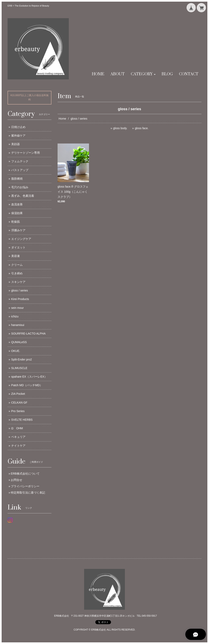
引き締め (17, 273)
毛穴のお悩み (20, 187)
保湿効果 (17, 213)
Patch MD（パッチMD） (27, 385)
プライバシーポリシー (25, 486)
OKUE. (16, 351)
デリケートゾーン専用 (26, 153)
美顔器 (16, 144)
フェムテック (20, 161)
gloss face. (142, 128)
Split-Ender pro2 (22, 359)
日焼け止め (18, 127)
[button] (143, 74)
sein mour (17, 308)
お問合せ (17, 480)
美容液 (16, 256)
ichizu (15, 316)
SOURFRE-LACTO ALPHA (28, 334)
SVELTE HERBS (22, 420)
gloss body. (120, 128)
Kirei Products (20, 299)
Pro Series (18, 411)
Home (62, 119)
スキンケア (18, 282)
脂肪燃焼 (17, 179)
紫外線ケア (18, 136)
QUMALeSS (19, 342)
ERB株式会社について (25, 474)
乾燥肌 (16, 222)
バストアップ (20, 170)
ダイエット (18, 247)
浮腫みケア (18, 230)
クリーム (17, 265)
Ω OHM (17, 428)
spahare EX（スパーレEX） (29, 377)
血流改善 (17, 204)
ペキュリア (18, 437)
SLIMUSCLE (19, 368)
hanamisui (18, 325)
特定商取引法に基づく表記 (28, 493)
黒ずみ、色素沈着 (23, 196)
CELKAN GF (19, 403)
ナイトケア (18, 446)
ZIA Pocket (18, 394)
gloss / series (20, 290)
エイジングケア (21, 239)
